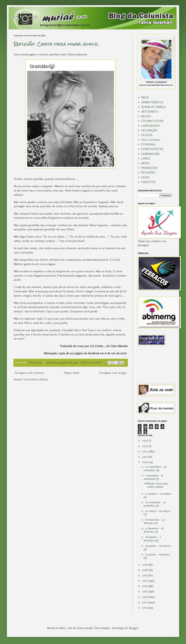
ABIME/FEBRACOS (152, 102)
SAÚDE (145, 177)
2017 (145, 575)
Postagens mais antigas (113, 373)
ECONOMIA (148, 144)
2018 (145, 570)
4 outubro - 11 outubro (158, 494)
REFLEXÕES (148, 173)
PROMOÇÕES (149, 168)
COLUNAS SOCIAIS (152, 121)
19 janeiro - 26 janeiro (158, 546)
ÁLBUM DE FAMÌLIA (153, 107)
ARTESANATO (150, 112)
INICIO (145, 97)
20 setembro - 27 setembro (155, 504)
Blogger (134, 628)
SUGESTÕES (149, 182)
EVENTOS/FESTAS (152, 149)
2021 (145, 457)
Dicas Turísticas (151, 140)
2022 (145, 451)
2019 (145, 565)
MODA (145, 163)
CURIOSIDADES (151, 126)
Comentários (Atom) (36, 379)
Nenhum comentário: (92, 362)
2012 (145, 602)
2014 (145, 591)
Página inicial (72, 373)
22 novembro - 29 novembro (155, 468)
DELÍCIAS (147, 135)
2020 (146, 462)
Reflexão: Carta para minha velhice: (56, 44)
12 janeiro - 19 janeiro (158, 554)
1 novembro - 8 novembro (153, 477)
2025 (145, 441)
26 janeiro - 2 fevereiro (152, 539)
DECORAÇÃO (149, 130)
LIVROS (146, 159)
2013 (145, 597)
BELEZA (146, 116)
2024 (146, 446)
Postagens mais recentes (29, 373)
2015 (145, 586)
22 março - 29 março (158, 511)
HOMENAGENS (150, 154)
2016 (145, 581)
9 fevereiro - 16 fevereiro (154, 530)
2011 (145, 608)
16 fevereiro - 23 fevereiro (154, 521)
